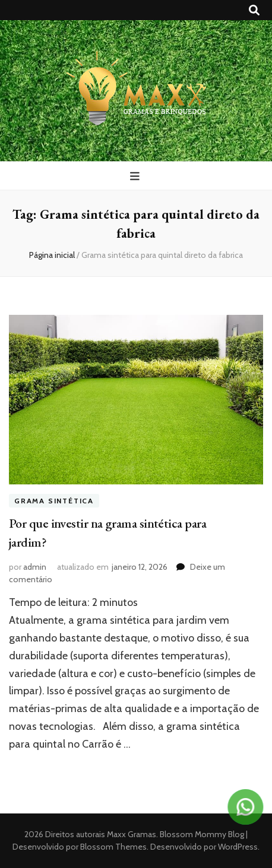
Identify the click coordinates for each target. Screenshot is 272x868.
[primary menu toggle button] (136, 176)
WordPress (238, 847)
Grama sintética (54, 501)
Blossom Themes (113, 847)
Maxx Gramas (132, 834)
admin (35, 567)
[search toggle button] (254, 10)
